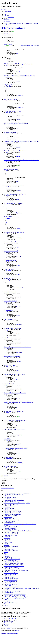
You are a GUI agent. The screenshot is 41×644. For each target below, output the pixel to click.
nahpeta (7, 330)
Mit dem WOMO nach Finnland (13, 28)
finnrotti (8, 152)
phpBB (8, 628)
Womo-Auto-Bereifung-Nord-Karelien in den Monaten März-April (19, 76)
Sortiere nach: (22, 479)
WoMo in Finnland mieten (10, 260)
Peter (9, 31)
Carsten (18, 380)
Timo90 (7, 293)
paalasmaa (8, 77)
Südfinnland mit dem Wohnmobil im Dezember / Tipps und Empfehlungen (21, 142)
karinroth (8, 113)
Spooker (8, 218)
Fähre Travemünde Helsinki (10, 99)
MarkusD (18, 147)
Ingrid (7, 394)
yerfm (7, 65)
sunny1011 (18, 435)
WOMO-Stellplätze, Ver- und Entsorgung (13, 203)
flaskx (17, 81)
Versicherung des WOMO (10, 319)
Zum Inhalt (3, 9)
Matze (7, 261)
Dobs (7, 171)
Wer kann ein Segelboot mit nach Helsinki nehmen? (16, 448)
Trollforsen (8, 271)
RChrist (7, 302)
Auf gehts (6, 338)
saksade (18, 444)
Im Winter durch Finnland (10, 292)
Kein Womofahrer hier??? (10, 467)
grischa (7, 348)
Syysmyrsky (19, 352)
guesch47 (18, 472)
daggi (17, 371)
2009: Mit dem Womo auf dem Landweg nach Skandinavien (18, 64)
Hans (7, 403)
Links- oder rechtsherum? (10, 242)
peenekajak (19, 238)
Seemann (8, 339)
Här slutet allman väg (9, 384)
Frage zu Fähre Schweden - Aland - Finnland (14, 375)
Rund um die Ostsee (8, 279)
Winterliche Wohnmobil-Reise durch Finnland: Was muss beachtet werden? (21, 160)
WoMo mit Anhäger (8, 310)
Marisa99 (8, 161)
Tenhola (18, 229)
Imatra (17, 53)
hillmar (7, 449)
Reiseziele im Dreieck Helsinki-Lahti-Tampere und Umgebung (18, 402)
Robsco (7, 196)
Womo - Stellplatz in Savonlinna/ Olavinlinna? (15, 393)
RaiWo (7, 311)
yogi (7, 234)
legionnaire (8, 86)
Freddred (8, 186)
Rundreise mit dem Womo (10, 365)
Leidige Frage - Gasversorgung (11, 85)
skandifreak (8, 134)
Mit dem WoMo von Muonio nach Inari (13, 329)
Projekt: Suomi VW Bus (9, 217)
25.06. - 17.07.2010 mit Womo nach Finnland (14, 430)
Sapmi (12, 31)
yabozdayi (18, 119)
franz (17, 138)
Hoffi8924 (18, 325)
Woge (7, 367)
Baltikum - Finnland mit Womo (11, 132)
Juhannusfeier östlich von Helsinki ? (12, 356)
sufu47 (7, 252)
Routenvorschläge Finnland (10, 301)
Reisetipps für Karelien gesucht (11, 169)
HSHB (17, 275)
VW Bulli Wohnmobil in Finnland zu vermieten (15, 421)
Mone (7, 468)
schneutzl (8, 376)
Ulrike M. (8, 205)
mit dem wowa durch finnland (11, 251)
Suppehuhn (8, 143)
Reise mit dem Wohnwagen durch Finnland (14, 233)
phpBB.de (17, 631)
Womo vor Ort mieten (9, 269)
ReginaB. (18, 156)
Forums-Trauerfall (8, 44)
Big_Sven (18, 213)
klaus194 (8, 357)
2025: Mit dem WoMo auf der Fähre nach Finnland (16, 123)
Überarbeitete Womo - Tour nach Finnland (14, 411)
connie (7, 413)
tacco (7, 321)
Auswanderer (19, 288)
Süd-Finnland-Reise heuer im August (12, 111)
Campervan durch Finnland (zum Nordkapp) (14, 185)
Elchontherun (9, 459)
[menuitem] (5, 14)
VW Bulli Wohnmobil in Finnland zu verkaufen (15, 151)
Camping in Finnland (9, 457)
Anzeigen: (8, 479)
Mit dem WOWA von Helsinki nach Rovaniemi (15, 194)
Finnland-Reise (7, 439)
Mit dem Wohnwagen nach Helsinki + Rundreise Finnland (17, 347)
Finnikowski (19, 96)
